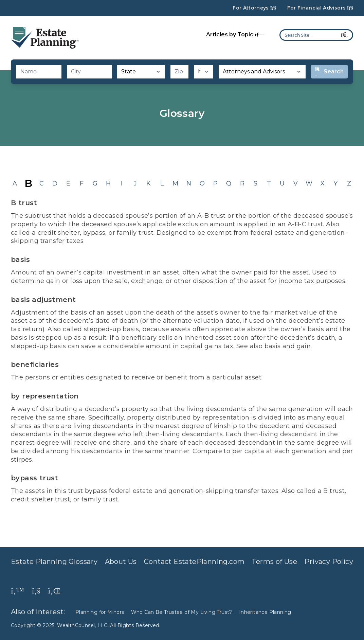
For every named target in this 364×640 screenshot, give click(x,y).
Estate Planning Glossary (54, 562)
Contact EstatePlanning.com (194, 562)
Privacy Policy (329, 562)
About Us (121, 562)
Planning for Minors (100, 612)
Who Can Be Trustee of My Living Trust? (182, 612)
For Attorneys (254, 8)
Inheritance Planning (265, 612)
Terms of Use (274, 562)
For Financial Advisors (320, 8)
